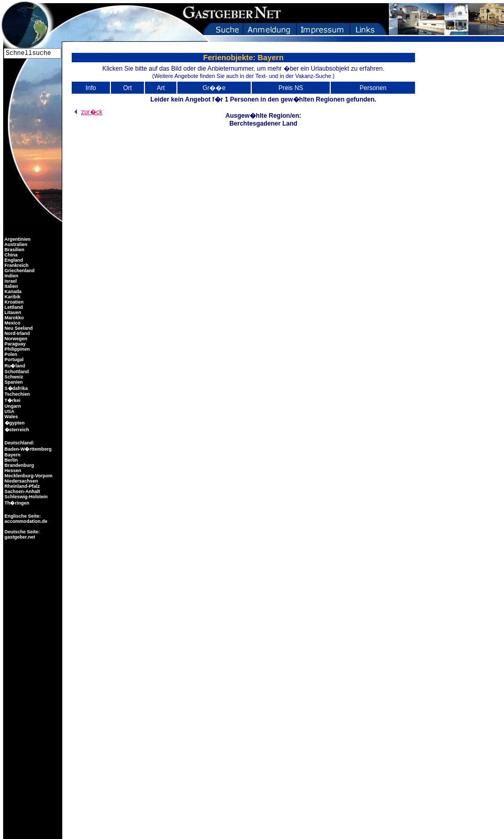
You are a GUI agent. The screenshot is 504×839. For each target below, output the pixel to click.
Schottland (16, 372)
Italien (11, 286)
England (13, 260)
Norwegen (15, 339)
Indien (11, 276)
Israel (10, 281)
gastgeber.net (19, 537)
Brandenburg (19, 465)
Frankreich (16, 265)
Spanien (13, 382)
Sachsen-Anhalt (22, 491)
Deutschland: (20, 443)
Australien (15, 244)
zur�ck (87, 112)
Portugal (13, 360)
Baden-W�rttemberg (27, 449)
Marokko (14, 318)
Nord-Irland (16, 333)
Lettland (13, 307)
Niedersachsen (21, 481)
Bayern (12, 455)
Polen (10, 354)
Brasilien (14, 250)
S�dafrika (15, 388)
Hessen (12, 471)
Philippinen (16, 349)
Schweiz (13, 377)
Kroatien (13, 302)
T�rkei (12, 400)
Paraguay (14, 344)
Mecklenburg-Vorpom (28, 476)
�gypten (14, 423)
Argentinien (17, 239)
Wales (10, 417)
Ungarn (12, 406)
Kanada (12, 292)
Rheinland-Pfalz (21, 486)
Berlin (10, 460)
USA (9, 411)
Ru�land (14, 366)
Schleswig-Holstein (25, 497)
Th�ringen (16, 503)
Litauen (12, 312)
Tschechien (16, 394)
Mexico (12, 323)
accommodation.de (25, 521)
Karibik (12, 297)
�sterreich (16, 430)
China (10, 255)
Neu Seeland (18, 328)
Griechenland (19, 271)
